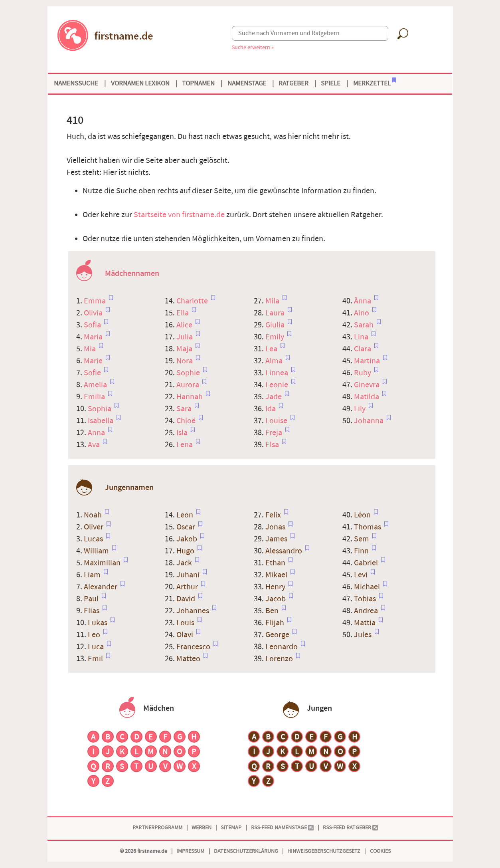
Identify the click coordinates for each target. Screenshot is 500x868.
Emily (276, 337)
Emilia (95, 397)
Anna (97, 433)
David (187, 599)
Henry (276, 587)
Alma (275, 361)
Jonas (276, 527)
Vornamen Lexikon (140, 83)
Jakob (188, 539)
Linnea (278, 373)
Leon (186, 515)
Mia (91, 349)
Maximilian (103, 563)
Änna (363, 301)
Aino (362, 313)
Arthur (188, 587)
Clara (363, 349)
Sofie (93, 373)
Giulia (276, 325)
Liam (93, 575)
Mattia (366, 623)
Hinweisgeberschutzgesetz (324, 851)
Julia (185, 337)
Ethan (276, 563)
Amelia (96, 385)
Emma (96, 301)
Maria (94, 337)
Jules (364, 635)
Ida (271, 409)
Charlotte (193, 301)
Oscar (187, 527)
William (97, 551)
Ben (273, 611)
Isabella (101, 421)
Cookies (380, 851)
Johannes (194, 611)
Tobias (366, 599)
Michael (368, 587)
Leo (95, 635)
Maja (185, 349)
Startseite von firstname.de (179, 215)
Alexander (101, 587)
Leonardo (282, 647)
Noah (94, 515)
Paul (92, 599)
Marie (94, 361)
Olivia (94, 313)
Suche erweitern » (253, 47)
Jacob (276, 599)
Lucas (94, 539)
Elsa (273, 445)
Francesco (194, 647)
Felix (274, 515)
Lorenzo (280, 659)
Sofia (93, 325)
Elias (92, 611)
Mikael (277, 575)
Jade (274, 397)
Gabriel (367, 563)
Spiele (331, 83)
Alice (185, 325)
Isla (183, 433)
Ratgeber (293, 83)
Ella (183, 313)
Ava (95, 445)
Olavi (186, 635)
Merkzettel (375, 83)
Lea (272, 349)
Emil (96, 659)
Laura (276, 313)
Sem (362, 539)
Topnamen (198, 83)
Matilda (367, 397)
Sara (185, 409)
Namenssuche (76, 83)
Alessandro (285, 551)
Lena (185, 445)
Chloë (187, 421)
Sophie (189, 373)
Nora (185, 361)
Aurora (189, 385)
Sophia (100, 409)
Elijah (276, 623)
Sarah (365, 325)
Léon (363, 515)
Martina (368, 361)
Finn (362, 551)
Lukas (98, 623)
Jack (185, 563)
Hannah (190, 397)
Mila (273, 301)
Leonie (278, 385)
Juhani (189, 575)
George (278, 635)
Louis (186, 623)
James (277, 539)
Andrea (367, 611)
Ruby (363, 373)
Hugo (186, 551)
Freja (275, 433)
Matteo (189, 659)
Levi (362, 575)
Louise (277, 421)
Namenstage (247, 83)
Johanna (370, 421)
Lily (361, 409)
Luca (97, 647)
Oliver (94, 527)
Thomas (368, 527)
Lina (362, 337)
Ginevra (368, 385)
